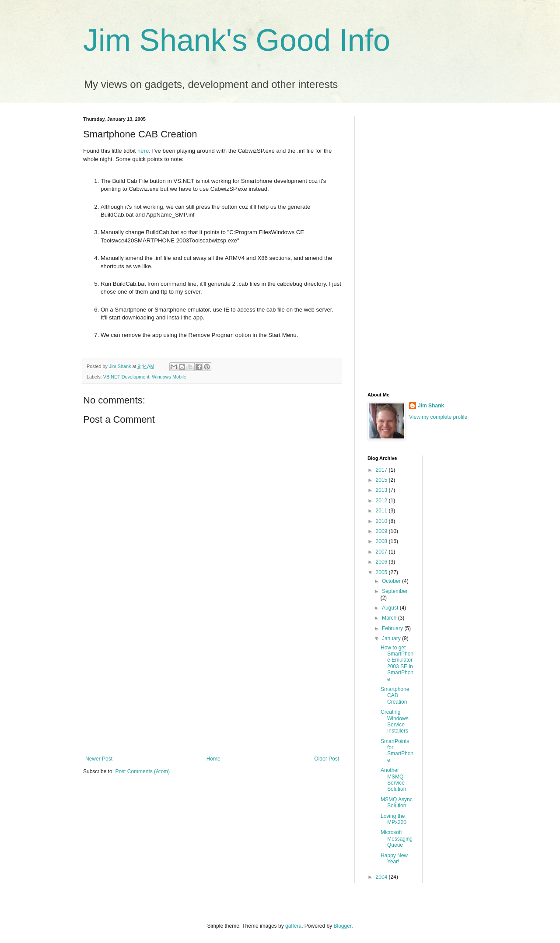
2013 (382, 490)
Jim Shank (431, 406)
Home (213, 759)
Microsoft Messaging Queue (397, 839)
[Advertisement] (212, 684)
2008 (382, 541)
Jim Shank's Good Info (237, 40)
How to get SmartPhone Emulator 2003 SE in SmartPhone (397, 663)
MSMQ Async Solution (397, 803)
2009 (382, 531)
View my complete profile (438, 417)
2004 (382, 877)
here (143, 151)
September (395, 591)
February (393, 628)
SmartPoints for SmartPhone (397, 751)
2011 (382, 511)
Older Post (327, 759)
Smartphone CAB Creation (395, 696)
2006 (382, 562)
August (391, 608)
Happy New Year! (394, 859)
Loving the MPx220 (394, 819)
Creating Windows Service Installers (395, 721)
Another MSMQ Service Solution (393, 780)
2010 (382, 521)
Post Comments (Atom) (142, 771)
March (390, 618)
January (392, 638)
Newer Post (99, 759)
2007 (382, 552)
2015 (382, 480)
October (392, 581)
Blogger (343, 926)
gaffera (293, 926)
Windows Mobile (169, 377)
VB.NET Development (126, 377)
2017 (382, 470)
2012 (382, 501)
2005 (382, 572)
